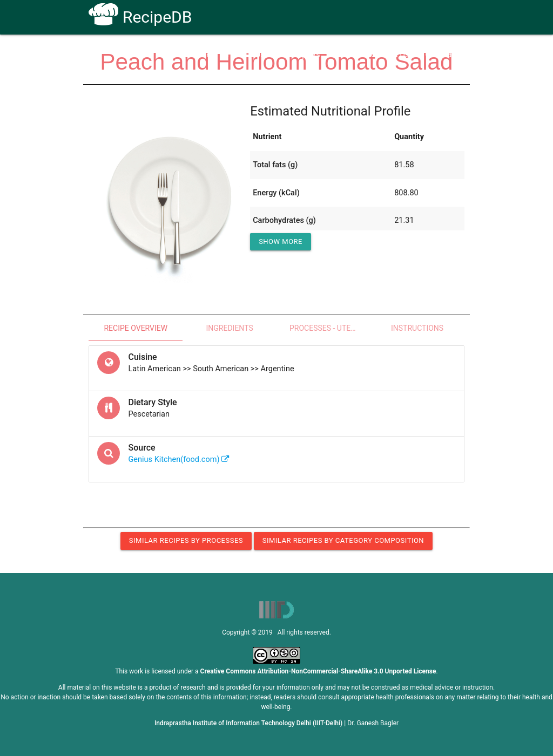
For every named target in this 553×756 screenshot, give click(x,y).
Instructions (417, 328)
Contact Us (390, 55)
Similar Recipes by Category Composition (343, 540)
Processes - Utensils (330, 328)
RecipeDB (140, 17)
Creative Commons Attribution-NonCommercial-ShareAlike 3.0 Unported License (318, 671)
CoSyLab (440, 55)
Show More (281, 241)
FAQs (346, 55)
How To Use (248, 55)
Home (200, 55)
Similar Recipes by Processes (186, 540)
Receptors (302, 55)
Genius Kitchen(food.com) (179, 459)
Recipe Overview (136, 328)
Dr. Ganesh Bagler (373, 723)
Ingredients (229, 328)
